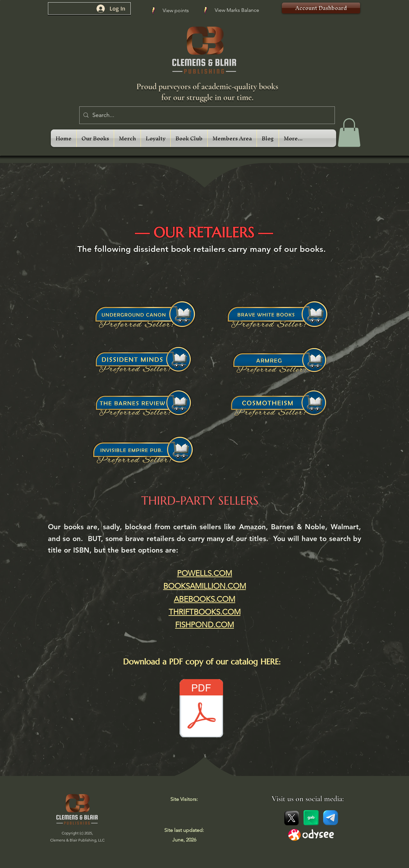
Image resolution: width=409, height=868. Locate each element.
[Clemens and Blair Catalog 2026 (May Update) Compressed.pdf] (201, 709)
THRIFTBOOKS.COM (205, 612)
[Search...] (207, 115)
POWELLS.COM (204, 573)
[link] (349, 133)
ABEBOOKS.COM (204, 599)
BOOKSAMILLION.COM (205, 586)
